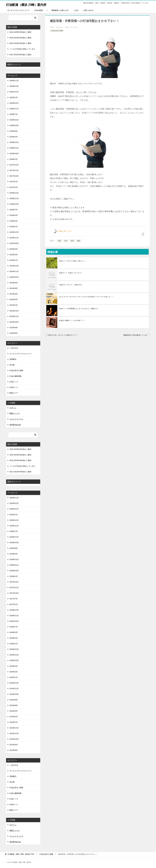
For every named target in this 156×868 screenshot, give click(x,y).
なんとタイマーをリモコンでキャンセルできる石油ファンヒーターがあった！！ (86, 297)
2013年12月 (14, 311)
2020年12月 (14, 103)
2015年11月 (14, 238)
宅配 (59, 241)
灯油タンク (14, 387)
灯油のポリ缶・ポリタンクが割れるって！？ (63, 335)
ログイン (13, 408)
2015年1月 (14, 260)
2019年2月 (14, 137)
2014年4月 (14, 294)
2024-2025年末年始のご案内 (20, 32)
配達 (79, 241)
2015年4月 (14, 249)
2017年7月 (14, 182)
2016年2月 (14, 221)
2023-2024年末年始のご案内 (20, 38)
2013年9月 (14, 328)
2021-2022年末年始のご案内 (20, 55)
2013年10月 (14, 322)
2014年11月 (14, 271)
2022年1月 (14, 97)
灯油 (66, 241)
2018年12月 (14, 142)
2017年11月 (14, 170)
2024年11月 (14, 81)
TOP (21, 854)
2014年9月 (14, 283)
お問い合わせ (88, 10)
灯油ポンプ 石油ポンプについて (70, 273)
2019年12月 (14, 120)
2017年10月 (14, 176)
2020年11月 (14, 109)
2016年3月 (14, 215)
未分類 (12, 365)
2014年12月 (14, 266)
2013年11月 (14, 316)
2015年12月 (14, 232)
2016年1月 (14, 227)
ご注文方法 (14, 348)
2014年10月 (14, 277)
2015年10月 (14, 243)
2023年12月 (14, 86)
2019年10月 (14, 125)
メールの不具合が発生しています (22, 49)
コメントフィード (16, 419)
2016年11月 (14, 198)
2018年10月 (14, 153)
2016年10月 (14, 204)
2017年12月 (14, 165)
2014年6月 (14, 288)
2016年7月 (14, 210)
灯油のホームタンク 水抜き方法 (70, 285)
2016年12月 (14, 193)
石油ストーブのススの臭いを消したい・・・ (74, 261)
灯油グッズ (14, 382)
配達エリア (14, 393)
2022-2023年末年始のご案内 (20, 43)
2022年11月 (14, 92)
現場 (72, 241)
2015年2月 (14, 255)
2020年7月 (14, 114)
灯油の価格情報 (15, 376)
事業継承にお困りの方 (60, 10)
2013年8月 (14, 333)
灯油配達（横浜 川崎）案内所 (30, 4)
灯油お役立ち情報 (57, 31)
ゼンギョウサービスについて (18, 10)
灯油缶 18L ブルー (65, 231)
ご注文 (76, 10)
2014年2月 (14, 299)
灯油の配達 (39, 10)
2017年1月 (14, 187)
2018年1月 (14, 159)
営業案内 (13, 359)
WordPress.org (15, 425)
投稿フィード (15, 413)
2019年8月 (14, 131)
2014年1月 (14, 305)
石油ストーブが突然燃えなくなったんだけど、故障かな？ (79, 309)
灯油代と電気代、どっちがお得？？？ (72, 320)
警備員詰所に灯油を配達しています (135, 335)
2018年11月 (14, 148)
